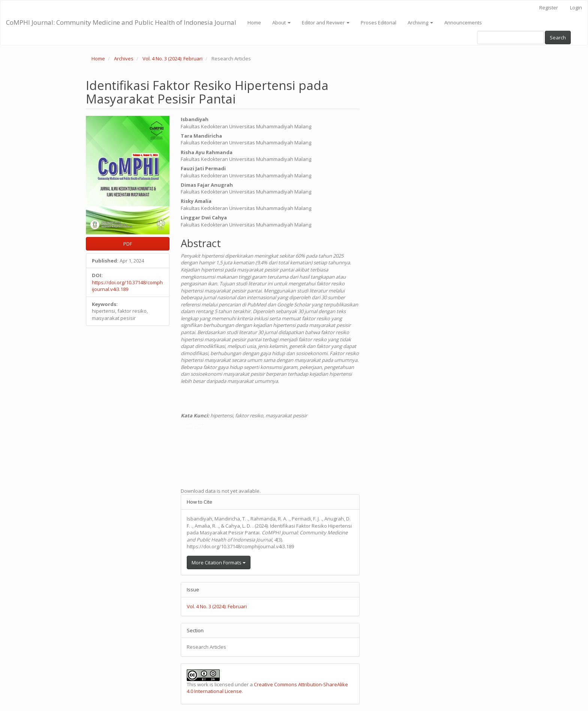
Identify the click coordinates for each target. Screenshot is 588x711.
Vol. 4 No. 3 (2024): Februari (172, 58)
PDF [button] (128, 244)
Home (254, 22)
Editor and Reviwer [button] (326, 22)
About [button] (281, 22)
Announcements (463, 22)
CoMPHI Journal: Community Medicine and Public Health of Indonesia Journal (121, 22)
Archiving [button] (420, 22)
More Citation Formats (219, 562)
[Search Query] (510, 37)
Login (576, 7)
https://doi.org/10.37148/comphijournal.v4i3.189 (127, 286)
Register (549, 7)
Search (558, 37)
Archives (124, 58)
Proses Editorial (379, 22)
